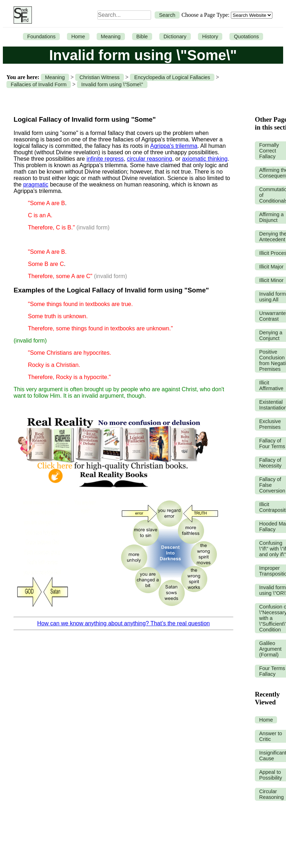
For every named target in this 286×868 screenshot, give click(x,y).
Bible (142, 37)
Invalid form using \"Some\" (112, 84)
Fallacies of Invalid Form (39, 84)
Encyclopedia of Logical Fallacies (172, 77)
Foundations (41, 37)
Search (167, 15)
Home (78, 37)
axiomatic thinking (205, 159)
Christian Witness (100, 77)
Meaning (111, 37)
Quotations (246, 37)
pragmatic (36, 185)
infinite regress (105, 159)
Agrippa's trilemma (174, 146)
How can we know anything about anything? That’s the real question (123, 623)
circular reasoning (150, 159)
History (210, 37)
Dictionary (175, 37)
